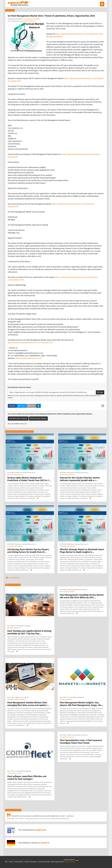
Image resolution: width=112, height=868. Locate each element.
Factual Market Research (28, 21)
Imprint (11, 862)
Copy (100, 392)
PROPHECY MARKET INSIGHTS (17, 699)
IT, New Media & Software (32, 19)
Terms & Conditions (31, 862)
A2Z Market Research (14, 628)
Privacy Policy (19, 862)
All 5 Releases (12, 578)
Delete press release (18, 418)
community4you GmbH (14, 773)
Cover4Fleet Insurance (67, 737)
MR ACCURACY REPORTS (67, 592)
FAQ (6, 862)
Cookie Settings (70, 862)
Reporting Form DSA (57, 862)
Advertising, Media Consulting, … (78, 590)
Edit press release (38, 418)
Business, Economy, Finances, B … (26, 473)
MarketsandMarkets (66, 699)
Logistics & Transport (22, 697)
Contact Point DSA (44, 862)
